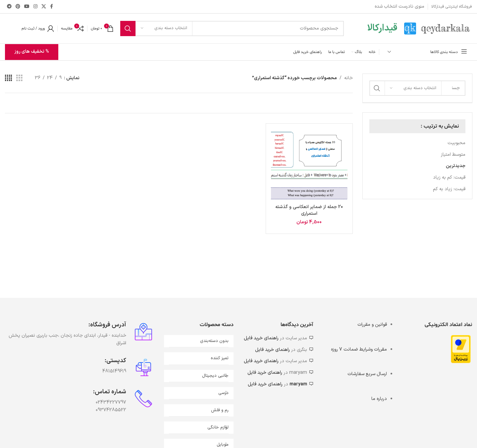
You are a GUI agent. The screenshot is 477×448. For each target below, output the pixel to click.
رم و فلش (220, 410)
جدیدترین (456, 166)
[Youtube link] (27, 7)
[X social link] (44, 7)
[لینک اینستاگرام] (35, 7)
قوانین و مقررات (372, 325)
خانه (348, 78)
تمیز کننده (220, 359)
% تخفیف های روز (32, 52)
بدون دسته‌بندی (214, 341)
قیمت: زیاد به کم (449, 189)
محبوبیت (456, 143)
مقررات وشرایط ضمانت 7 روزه (359, 349)
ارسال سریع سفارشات (367, 374)
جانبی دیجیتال (215, 376)
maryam (298, 384)
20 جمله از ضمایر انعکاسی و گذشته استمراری (309, 211)
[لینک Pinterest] (18, 7)
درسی (223, 393)
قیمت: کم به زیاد (449, 177)
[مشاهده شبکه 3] (19, 78)
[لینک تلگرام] (9, 7)
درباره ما (379, 399)
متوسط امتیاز (453, 155)
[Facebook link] (52, 7)
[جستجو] (232, 28)
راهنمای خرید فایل (261, 338)
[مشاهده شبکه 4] (8, 78)
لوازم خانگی (218, 427)
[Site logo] (438, 28)
